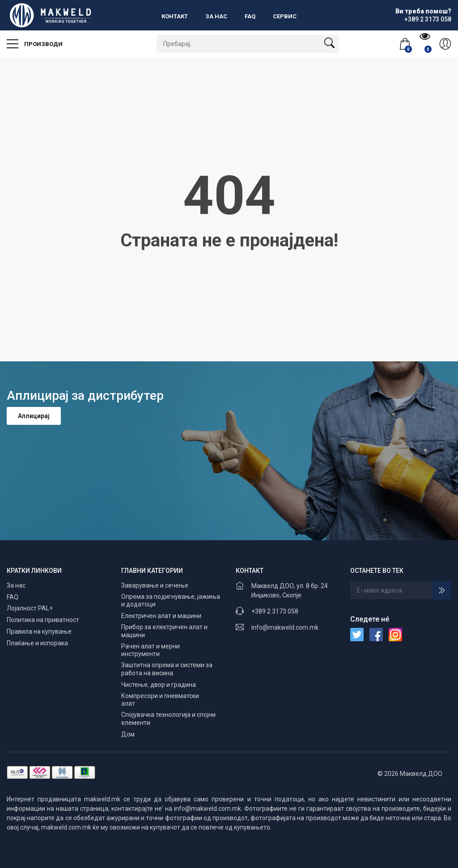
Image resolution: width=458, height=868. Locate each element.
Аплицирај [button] (34, 416)
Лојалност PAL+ (30, 608)
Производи (35, 41)
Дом (128, 734)
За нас (216, 16)
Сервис (285, 16)
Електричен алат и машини (161, 616)
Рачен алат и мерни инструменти (151, 650)
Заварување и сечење (155, 585)
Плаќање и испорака (37, 643)
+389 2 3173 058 (275, 611)
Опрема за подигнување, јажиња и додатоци (171, 601)
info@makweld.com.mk (285, 627)
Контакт (175, 16)
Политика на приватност (43, 620)
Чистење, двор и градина (159, 685)
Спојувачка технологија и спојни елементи (168, 719)
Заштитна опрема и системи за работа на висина (167, 669)
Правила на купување (39, 631)
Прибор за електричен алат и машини (164, 631)
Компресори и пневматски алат (160, 700)
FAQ (250, 16)
